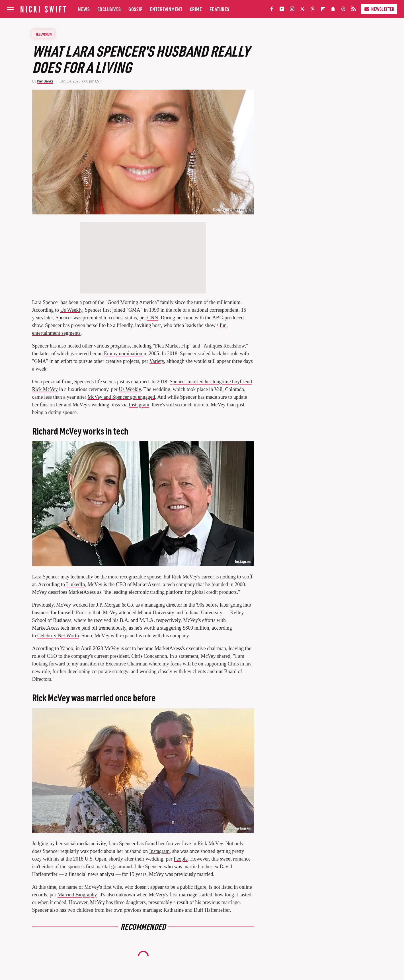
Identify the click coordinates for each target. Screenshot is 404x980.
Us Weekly (71, 310)
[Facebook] (272, 10)
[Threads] (343, 10)
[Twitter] (302, 10)
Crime (196, 9)
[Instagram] (292, 10)
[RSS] (354, 10)
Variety (157, 361)
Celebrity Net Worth (58, 636)
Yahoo (67, 648)
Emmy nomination (123, 353)
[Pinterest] (313, 10)
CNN (153, 318)
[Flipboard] (323, 10)
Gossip (135, 9)
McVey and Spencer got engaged (121, 397)
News (84, 9)
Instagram (139, 405)
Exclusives (109, 9)
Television (44, 34)
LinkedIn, (76, 584)
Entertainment (166, 9)
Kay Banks (45, 81)
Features (220, 9)
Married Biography (77, 895)
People (181, 859)
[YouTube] (282, 10)
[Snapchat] (333, 10)
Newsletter (379, 9)
